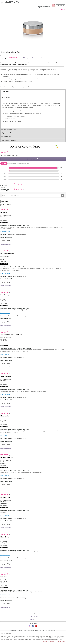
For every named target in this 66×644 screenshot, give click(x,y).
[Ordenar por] (18, 202)
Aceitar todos (61, 642)
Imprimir (63, 10)
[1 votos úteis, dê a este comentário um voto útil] (3, 241)
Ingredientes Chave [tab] (8, 133)
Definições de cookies (48, 642)
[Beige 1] (33, 29)
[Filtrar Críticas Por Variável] (18, 205)
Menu (2, 2)
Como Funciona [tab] (7, 136)
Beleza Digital (13, 630)
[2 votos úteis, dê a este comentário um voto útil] (3, 322)
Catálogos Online (22, 630)
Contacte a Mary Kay (33, 630)
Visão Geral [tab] (6, 91)
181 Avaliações (26, 58)
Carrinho (60, 6)
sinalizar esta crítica (6, 244)
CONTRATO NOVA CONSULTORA (48, 630)
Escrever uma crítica (38, 58)
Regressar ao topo (33, 616)
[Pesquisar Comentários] (63, 195)
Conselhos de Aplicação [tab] (9, 129)
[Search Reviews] (33, 195)
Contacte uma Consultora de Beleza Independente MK (44, 6)
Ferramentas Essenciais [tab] (9, 140)
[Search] (54, 2)
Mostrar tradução (5, 232)
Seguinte (33, 620)
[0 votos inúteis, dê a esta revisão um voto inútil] (8, 241)
